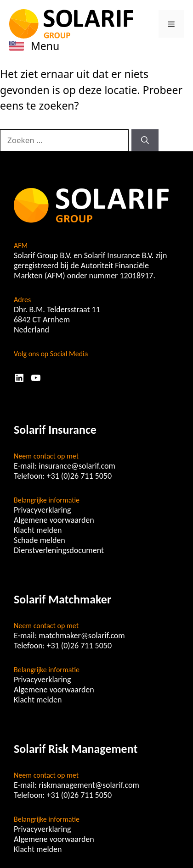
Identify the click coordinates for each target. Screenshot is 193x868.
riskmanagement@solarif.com (89, 785)
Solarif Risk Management (76, 749)
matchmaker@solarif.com (82, 636)
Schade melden (40, 540)
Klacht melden (38, 530)
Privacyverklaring (43, 510)
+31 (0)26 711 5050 (79, 476)
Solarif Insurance (55, 430)
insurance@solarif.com (77, 466)
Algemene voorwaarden (54, 520)
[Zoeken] (145, 140)
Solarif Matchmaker (62, 599)
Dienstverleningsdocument (59, 550)
